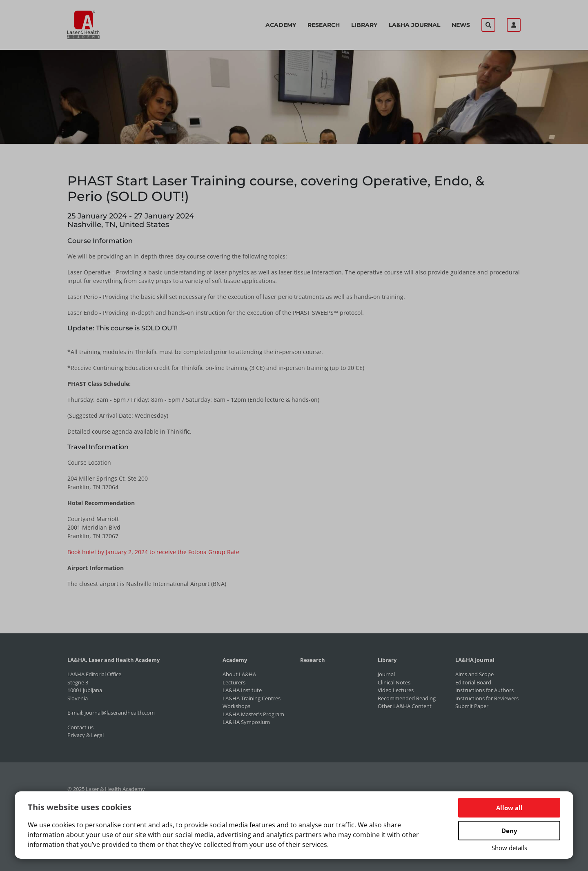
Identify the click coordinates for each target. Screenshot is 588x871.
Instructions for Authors (484, 690)
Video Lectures (396, 690)
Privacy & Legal (86, 735)
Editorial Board (473, 682)
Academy (281, 25)
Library (364, 25)
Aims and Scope (474, 674)
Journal (386, 674)
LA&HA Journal (414, 25)
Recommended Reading (407, 698)
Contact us (80, 727)
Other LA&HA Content (405, 706)
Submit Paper (472, 706)
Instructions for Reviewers (487, 698)
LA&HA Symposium (246, 722)
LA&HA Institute (242, 690)
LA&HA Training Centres (252, 698)
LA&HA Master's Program (253, 714)
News (461, 25)
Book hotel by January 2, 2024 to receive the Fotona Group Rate (153, 552)
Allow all (509, 808)
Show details (509, 848)
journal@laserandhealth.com (120, 713)
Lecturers (234, 682)
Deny (509, 831)
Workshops (236, 706)
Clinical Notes (394, 682)
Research (324, 25)
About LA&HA (239, 674)
